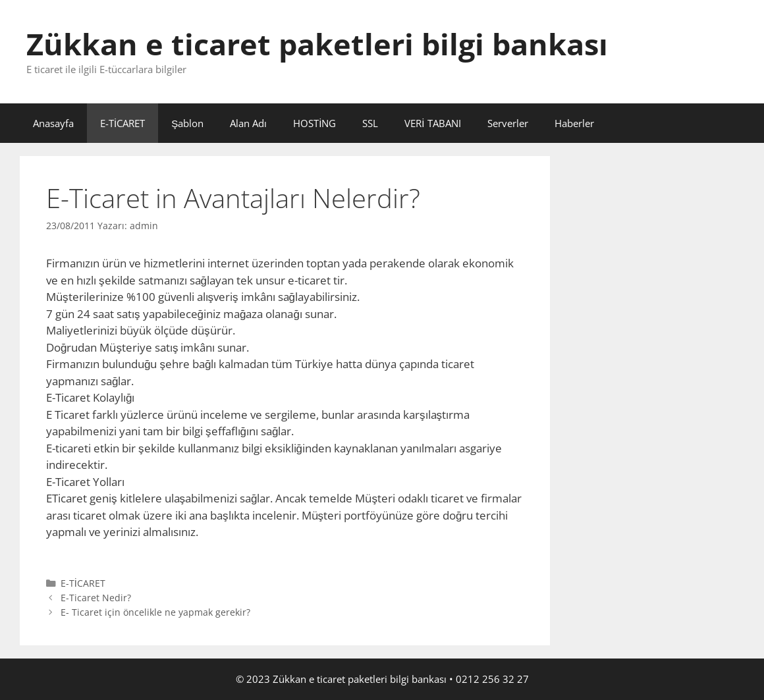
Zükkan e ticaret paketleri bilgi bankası (317, 44)
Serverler (508, 123)
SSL (370, 123)
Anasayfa (53, 123)
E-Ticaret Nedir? (96, 598)
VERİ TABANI (432, 123)
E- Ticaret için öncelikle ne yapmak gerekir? (155, 612)
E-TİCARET (123, 123)
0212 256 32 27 (492, 679)
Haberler (574, 123)
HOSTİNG (314, 123)
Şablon (187, 123)
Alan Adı (248, 123)
